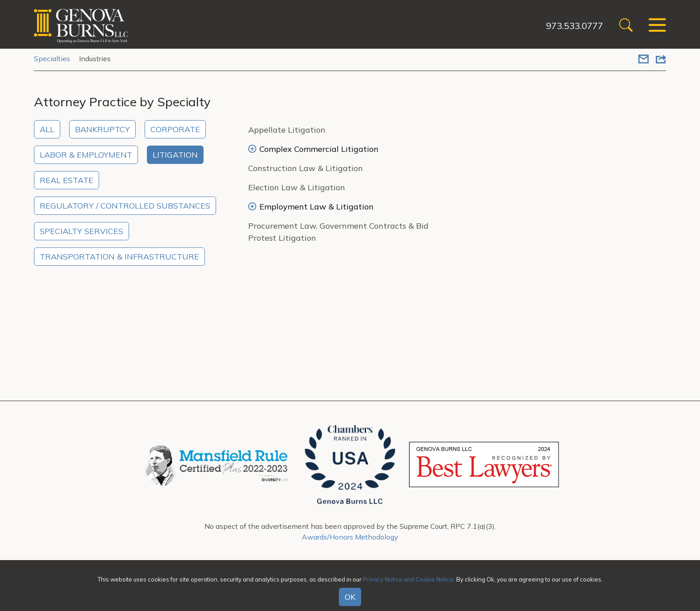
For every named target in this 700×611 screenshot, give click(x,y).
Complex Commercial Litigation (313, 149)
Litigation (175, 155)
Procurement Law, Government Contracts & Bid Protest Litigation (338, 232)
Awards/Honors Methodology (350, 537)
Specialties (52, 59)
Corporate (175, 129)
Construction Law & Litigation (306, 168)
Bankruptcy (102, 129)
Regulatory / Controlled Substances (125, 206)
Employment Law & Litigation (311, 207)
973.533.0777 (575, 26)
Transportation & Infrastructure (119, 257)
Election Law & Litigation (297, 187)
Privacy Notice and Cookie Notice (408, 579)
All (47, 129)
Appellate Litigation (287, 130)
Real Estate (67, 180)
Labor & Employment (86, 155)
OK (350, 597)
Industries (95, 59)
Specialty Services (81, 231)
